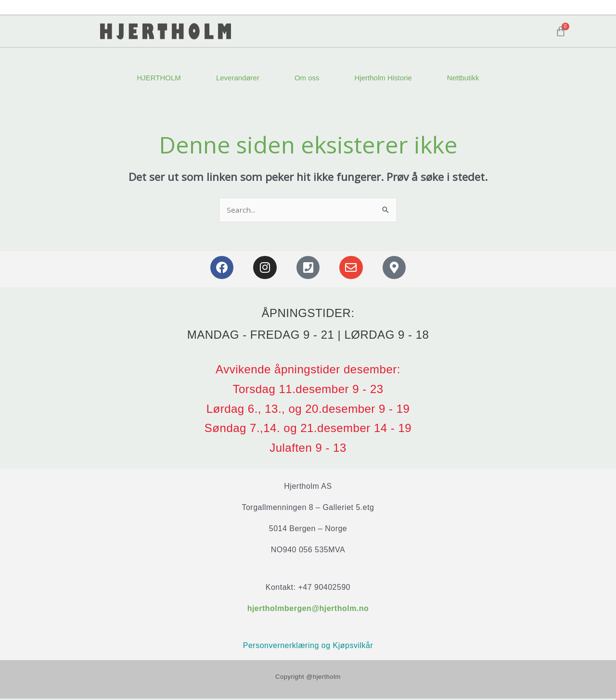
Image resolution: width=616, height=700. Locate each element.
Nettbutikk (463, 78)
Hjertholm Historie (383, 78)
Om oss (307, 78)
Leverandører (238, 78)
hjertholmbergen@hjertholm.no (308, 609)
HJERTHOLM (159, 78)
